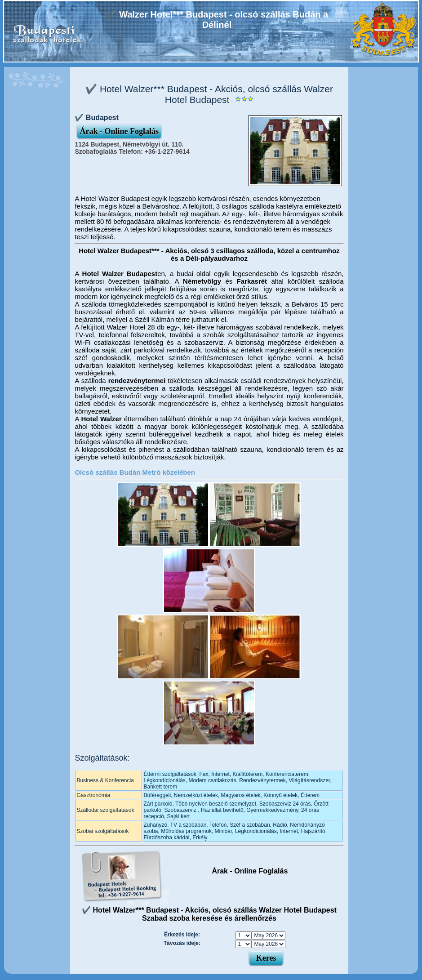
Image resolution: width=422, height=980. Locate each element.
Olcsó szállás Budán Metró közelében (135, 472)
